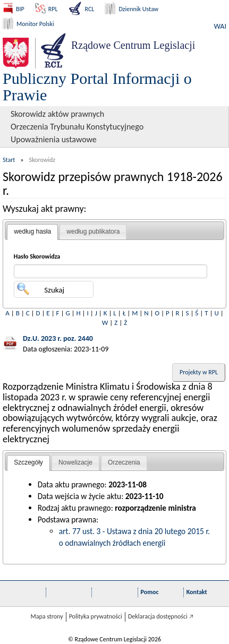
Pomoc (150, 592)
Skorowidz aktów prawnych (57, 114)
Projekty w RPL (199, 372)
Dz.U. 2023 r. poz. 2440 (58, 338)
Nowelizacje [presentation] (75, 462)
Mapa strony (46, 616)
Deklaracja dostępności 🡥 (161, 616)
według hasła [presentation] (32, 231)
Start (9, 160)
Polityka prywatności (96, 616)
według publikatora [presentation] (93, 231)
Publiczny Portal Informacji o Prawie (97, 87)
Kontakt (197, 592)
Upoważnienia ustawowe (54, 139)
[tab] (32, 232)
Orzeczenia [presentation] (124, 462)
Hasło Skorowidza (37, 256)
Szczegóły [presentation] (28, 462)
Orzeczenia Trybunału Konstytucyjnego (77, 127)
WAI (220, 26)
